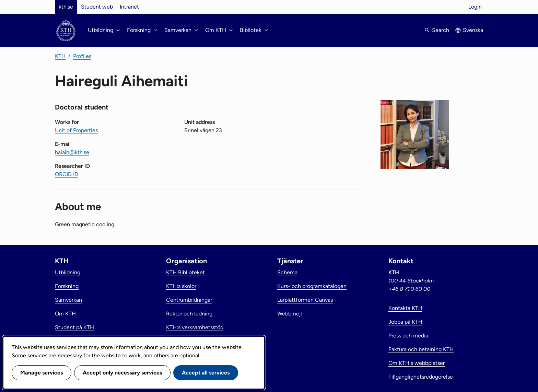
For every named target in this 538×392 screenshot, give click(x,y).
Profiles (82, 56)
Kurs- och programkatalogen (312, 286)
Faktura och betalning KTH (421, 349)
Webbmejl (290, 314)
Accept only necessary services (122, 373)
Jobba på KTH (405, 322)
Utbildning (68, 272)
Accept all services (206, 373)
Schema (287, 272)
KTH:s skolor (181, 286)
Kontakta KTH (405, 308)
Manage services (42, 373)
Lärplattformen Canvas (305, 300)
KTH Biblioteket (185, 272)
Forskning (67, 286)
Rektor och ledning (189, 314)
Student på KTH (74, 327)
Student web (97, 7)
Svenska (473, 30)
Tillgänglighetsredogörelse (421, 377)
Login (475, 7)
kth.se (66, 7)
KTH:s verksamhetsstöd (195, 327)
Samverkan (68, 300)
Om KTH (65, 314)
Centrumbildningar (189, 300)
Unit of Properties (76, 130)
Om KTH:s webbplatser (417, 363)
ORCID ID (67, 174)
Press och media (408, 336)
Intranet (129, 7)
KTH (60, 56)
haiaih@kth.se (72, 152)
